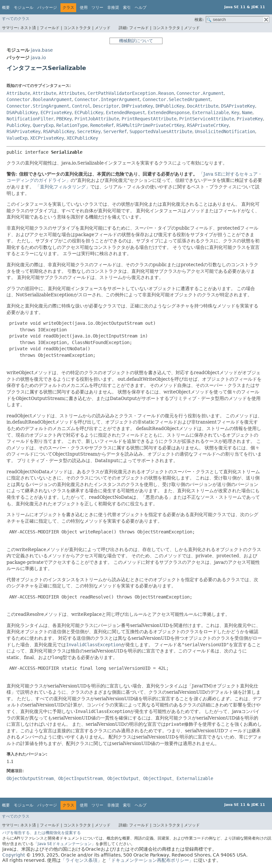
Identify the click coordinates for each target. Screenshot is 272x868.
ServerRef (115, 131)
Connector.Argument (200, 93)
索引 (127, 8)
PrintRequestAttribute (149, 119)
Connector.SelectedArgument (177, 99)
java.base (42, 50)
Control (81, 106)
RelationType (72, 125)
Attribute (18, 93)
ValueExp (17, 138)
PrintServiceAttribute (207, 119)
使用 (84, 8)
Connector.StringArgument (38, 106)
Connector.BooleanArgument (39, 99)
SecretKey (89, 131)
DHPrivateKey (137, 106)
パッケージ (47, 8)
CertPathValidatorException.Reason (131, 93)
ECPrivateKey (56, 113)
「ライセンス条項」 (81, 860)
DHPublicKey (170, 106)
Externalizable (211, 113)
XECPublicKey (82, 138)
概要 (6, 8)
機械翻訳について (136, 41)
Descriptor (106, 106)
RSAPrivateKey (24, 131)
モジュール (24, 8)
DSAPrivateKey (238, 106)
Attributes (72, 93)
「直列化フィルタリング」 (63, 187)
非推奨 (113, 8)
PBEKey (64, 119)
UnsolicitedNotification (225, 131)
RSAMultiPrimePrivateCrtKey (150, 125)
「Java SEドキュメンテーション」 (65, 844)
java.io (38, 58)
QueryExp (43, 125)
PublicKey (18, 125)
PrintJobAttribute (97, 119)
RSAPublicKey (59, 131)
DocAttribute (203, 106)
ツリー (97, 8)
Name (247, 113)
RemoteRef (102, 125)
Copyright (14, 855)
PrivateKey (250, 119)
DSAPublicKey (22, 113)
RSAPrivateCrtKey (208, 125)
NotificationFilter (30, 119)
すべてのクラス (16, 19)
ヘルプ (141, 8)
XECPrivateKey (47, 138)
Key (235, 113)
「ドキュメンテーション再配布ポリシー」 (150, 860)
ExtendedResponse (169, 113)
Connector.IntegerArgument (107, 99)
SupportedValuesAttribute (161, 131)
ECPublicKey (89, 113)
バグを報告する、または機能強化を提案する (42, 833)
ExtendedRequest (126, 113)
